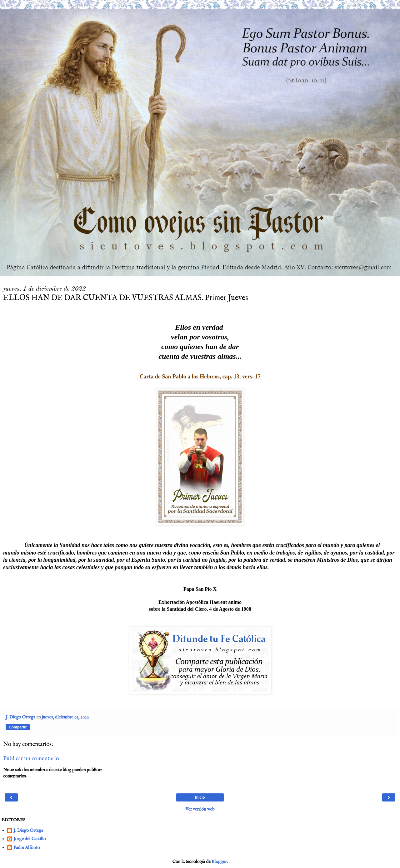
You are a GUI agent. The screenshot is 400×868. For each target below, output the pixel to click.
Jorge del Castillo (30, 839)
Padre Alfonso (27, 848)
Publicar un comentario (31, 759)
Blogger (219, 862)
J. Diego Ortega (28, 831)
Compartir (18, 727)
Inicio (200, 797)
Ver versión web (200, 809)
